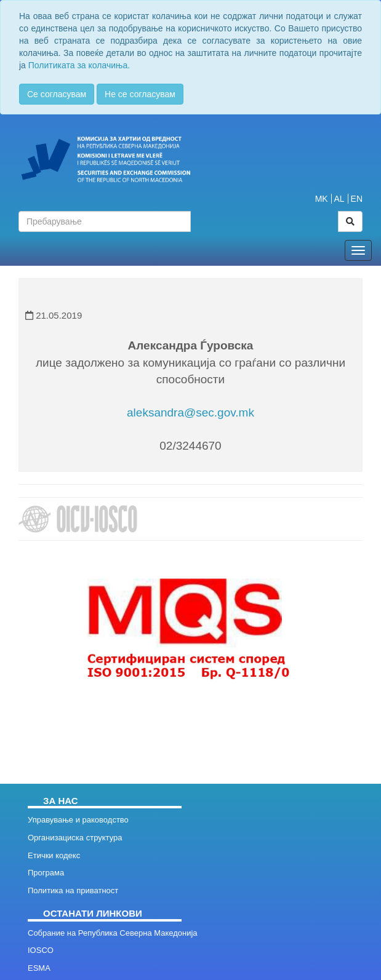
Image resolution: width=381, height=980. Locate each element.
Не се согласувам (140, 94)
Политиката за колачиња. (79, 65)
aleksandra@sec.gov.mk (190, 412)
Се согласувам (57, 94)
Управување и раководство (78, 820)
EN (357, 199)
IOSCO (41, 950)
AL (339, 199)
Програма (46, 873)
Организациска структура (75, 838)
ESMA (39, 968)
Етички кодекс (54, 855)
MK (322, 199)
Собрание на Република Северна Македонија (113, 933)
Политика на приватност (73, 890)
